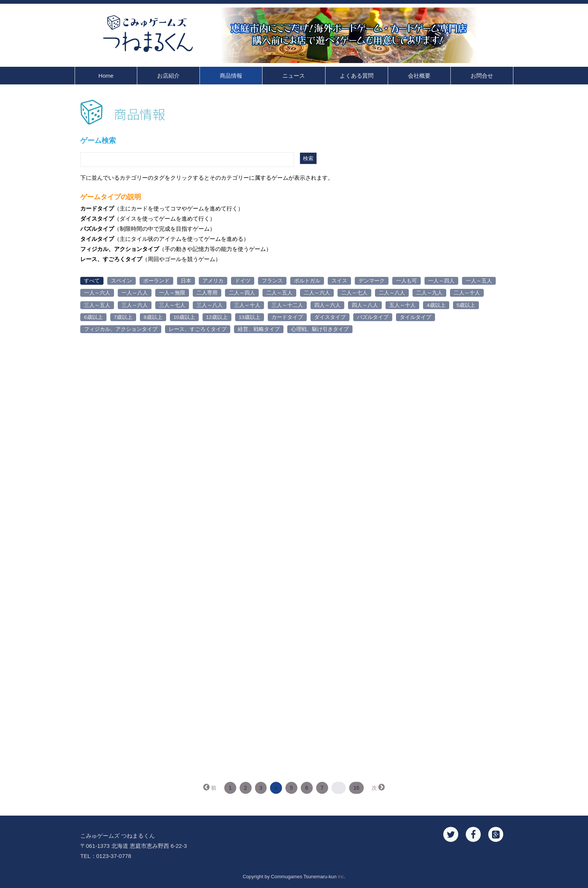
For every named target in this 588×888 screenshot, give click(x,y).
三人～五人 (97, 305)
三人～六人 (135, 305)
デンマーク (372, 281)
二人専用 (207, 293)
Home (106, 76)
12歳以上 (217, 317)
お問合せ (482, 76)
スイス (339, 281)
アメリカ (213, 281)
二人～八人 (392, 293)
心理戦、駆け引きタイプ (320, 329)
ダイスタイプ (330, 317)
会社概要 (419, 76)
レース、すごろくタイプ (198, 329)
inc (341, 877)
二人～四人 (242, 293)
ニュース (294, 76)
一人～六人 (97, 293)
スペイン (121, 281)
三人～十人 (247, 305)
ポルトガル (307, 281)
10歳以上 (184, 317)
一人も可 (406, 281)
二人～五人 (279, 293)
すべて (92, 281)
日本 (186, 281)
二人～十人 (467, 293)
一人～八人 (135, 293)
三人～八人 (210, 305)
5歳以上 (466, 305)
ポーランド (156, 281)
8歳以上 (153, 317)
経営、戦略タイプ (259, 329)
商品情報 (231, 76)
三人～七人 (172, 305)
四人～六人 (327, 305)
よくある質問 (357, 76)
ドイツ (243, 281)
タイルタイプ (415, 317)
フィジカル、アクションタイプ (121, 329)
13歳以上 (250, 317)
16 (357, 788)
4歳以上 (436, 305)
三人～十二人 (287, 305)
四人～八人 (365, 305)
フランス (272, 281)
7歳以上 (123, 317)
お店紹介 (168, 76)
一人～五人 (479, 281)
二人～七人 (354, 293)
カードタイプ (287, 317)
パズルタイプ (373, 317)
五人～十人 (402, 305)
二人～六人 (317, 293)
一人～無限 (172, 293)
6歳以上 (93, 317)
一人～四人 (441, 281)
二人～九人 (429, 293)
